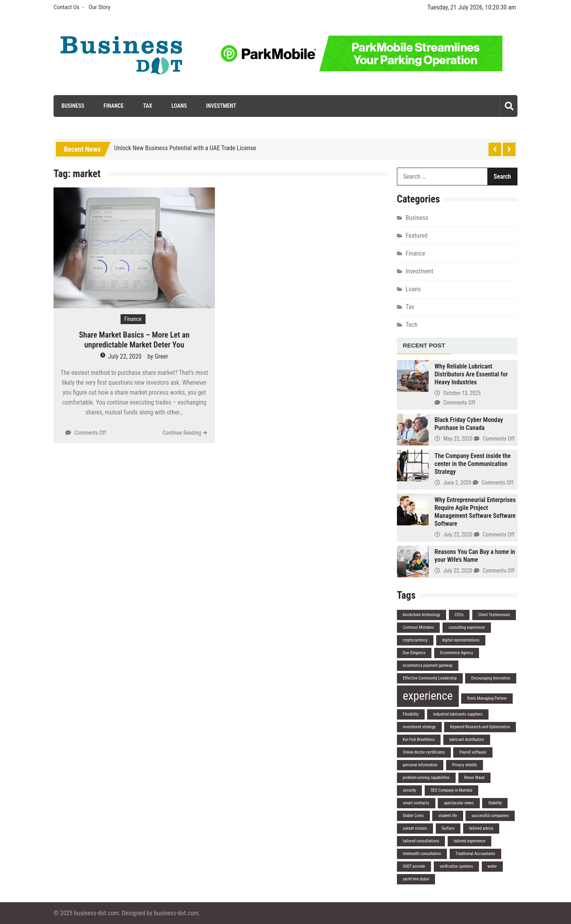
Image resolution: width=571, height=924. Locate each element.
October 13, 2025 (462, 393)
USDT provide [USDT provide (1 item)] (414, 866)
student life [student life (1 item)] (447, 816)
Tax (148, 106)
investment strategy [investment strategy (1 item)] (419, 727)
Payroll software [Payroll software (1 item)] (473, 752)
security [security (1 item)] (409, 790)
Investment (221, 106)
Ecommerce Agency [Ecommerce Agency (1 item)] (457, 653)
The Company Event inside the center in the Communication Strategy (473, 464)
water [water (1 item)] (492, 866)
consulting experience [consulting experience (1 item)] (467, 627)
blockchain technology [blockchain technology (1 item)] (422, 615)
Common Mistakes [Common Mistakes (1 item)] (419, 627)
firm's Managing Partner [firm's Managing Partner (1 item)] (487, 698)
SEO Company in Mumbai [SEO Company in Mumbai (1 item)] (452, 790)
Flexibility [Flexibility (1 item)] (411, 714)
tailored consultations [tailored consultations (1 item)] (421, 841)
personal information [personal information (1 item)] (420, 765)
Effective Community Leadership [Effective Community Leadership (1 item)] (430, 678)
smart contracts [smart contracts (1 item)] (416, 803)
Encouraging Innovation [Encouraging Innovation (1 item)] (491, 678)
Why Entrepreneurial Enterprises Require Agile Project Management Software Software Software (475, 512)
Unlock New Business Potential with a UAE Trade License (185, 148)
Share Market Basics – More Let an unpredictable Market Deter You (134, 340)
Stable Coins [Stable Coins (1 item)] (413, 816)
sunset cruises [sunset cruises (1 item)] (415, 828)
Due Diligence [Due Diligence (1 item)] (414, 653)
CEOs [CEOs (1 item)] (459, 615)
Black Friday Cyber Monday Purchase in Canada (469, 424)
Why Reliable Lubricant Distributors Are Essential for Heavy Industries (471, 374)
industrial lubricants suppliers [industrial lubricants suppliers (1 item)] (458, 714)
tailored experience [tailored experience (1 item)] (469, 841)
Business (73, 106)
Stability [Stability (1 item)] (495, 803)
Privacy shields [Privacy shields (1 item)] (465, 765)
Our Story (99, 7)
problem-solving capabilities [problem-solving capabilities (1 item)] (426, 778)
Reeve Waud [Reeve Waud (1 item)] (474, 778)
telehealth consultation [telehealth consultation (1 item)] (422, 854)
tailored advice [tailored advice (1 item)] (481, 828)
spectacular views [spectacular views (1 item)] (459, 803)
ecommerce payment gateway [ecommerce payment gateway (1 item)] (428, 665)
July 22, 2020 (125, 356)
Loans (179, 106)
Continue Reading (182, 433)
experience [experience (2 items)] (428, 696)
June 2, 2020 (457, 483)
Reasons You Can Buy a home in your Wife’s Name (475, 556)
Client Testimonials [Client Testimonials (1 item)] (494, 615)
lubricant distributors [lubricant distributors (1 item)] (467, 740)
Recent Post (424, 345)
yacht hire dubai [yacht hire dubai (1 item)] (416, 879)
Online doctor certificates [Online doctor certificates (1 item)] (424, 752)
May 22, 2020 (458, 439)
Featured (417, 236)
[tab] (424, 346)
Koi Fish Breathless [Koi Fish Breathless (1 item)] (419, 740)
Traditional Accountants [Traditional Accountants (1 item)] (475, 854)
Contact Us (66, 7)
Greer (161, 356)
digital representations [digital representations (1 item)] (461, 640)
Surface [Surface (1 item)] (448, 828)
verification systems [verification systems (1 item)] (456, 866)
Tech (412, 325)
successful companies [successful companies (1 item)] (490, 816)
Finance (114, 106)
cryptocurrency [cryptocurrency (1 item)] (415, 640)
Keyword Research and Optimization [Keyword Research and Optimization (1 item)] (480, 727)
